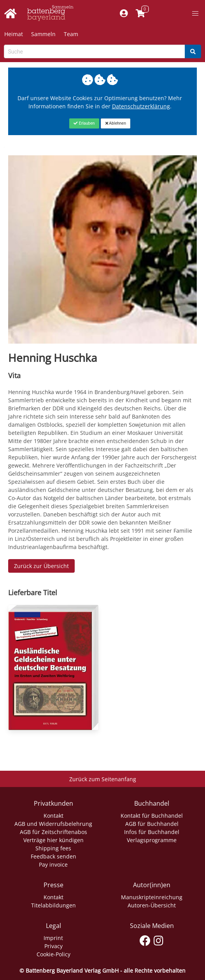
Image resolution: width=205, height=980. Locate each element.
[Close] (84, 123)
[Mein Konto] (124, 14)
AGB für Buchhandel (152, 824)
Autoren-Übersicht (152, 905)
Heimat (14, 34)
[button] (195, 14)
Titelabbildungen (53, 905)
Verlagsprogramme (152, 840)
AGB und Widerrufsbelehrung (53, 824)
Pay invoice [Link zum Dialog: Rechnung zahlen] (53, 864)
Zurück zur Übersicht (41, 566)
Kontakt (53, 816)
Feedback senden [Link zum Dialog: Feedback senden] (53, 856)
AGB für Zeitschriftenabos (53, 832)
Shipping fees (53, 848)
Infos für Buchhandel (152, 832)
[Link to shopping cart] (140, 14)
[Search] (193, 51)
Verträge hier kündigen (53, 840)
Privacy (53, 946)
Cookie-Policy (53, 954)
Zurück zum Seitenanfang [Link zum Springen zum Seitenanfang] (103, 779)
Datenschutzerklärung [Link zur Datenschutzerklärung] (141, 106)
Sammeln (43, 34)
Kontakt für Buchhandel (152, 816)
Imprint (53, 938)
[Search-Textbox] (95, 51)
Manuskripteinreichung (152, 897)
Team (71, 34)
